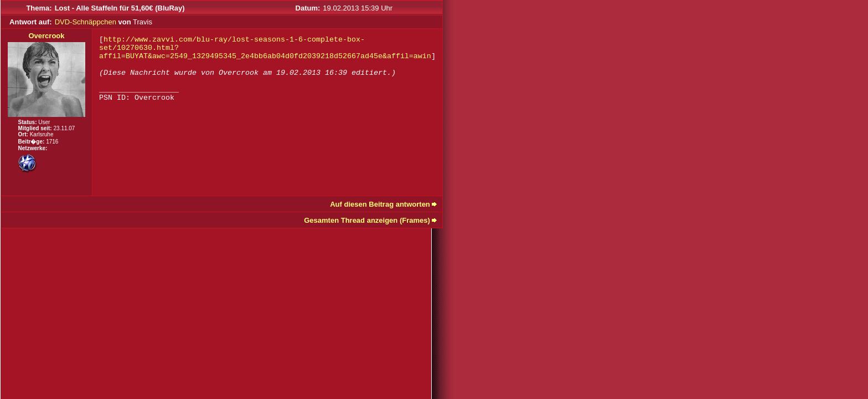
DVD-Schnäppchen (86, 22)
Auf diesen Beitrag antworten (380, 204)
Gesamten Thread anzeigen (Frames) (367, 220)
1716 (52, 142)
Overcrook (46, 36)
